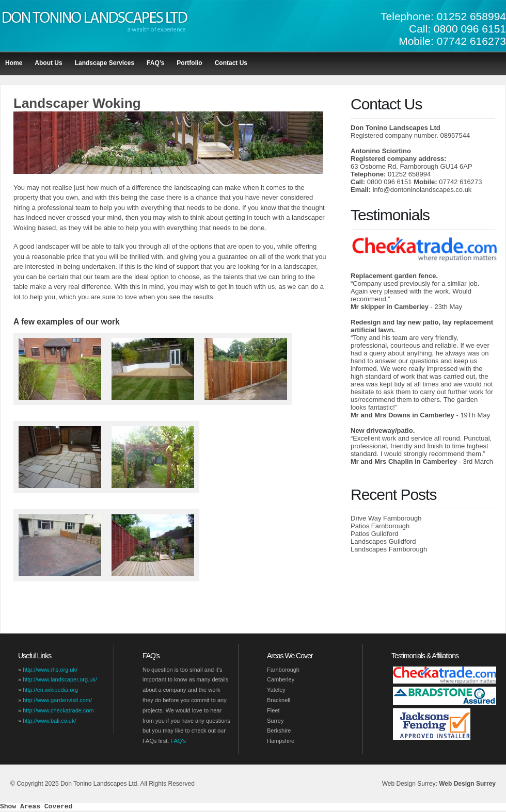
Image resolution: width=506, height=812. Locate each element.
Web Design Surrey (467, 784)
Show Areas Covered (36, 807)
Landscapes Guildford (383, 541)
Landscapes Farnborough (389, 549)
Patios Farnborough (380, 526)
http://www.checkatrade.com (58, 710)
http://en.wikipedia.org (50, 690)
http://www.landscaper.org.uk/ (60, 679)
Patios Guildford (375, 534)
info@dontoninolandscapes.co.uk (422, 190)
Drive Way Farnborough (386, 518)
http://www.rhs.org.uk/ (50, 670)
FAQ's (178, 741)
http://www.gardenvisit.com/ (57, 700)
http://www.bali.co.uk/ (49, 721)
